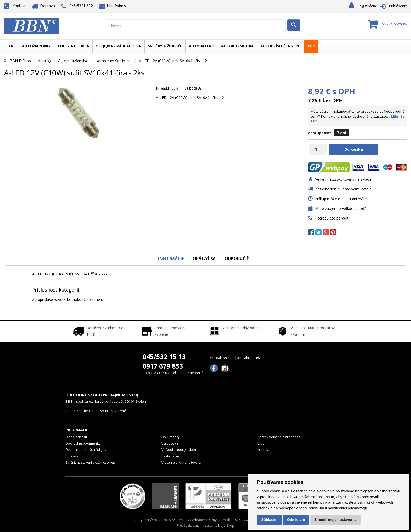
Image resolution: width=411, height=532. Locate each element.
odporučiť (237, 259)
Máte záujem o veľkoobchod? (340, 208)
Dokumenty (170, 437)
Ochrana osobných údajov (86, 450)
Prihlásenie (398, 6)
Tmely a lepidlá (73, 46)
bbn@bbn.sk (113, 6)
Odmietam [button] (296, 520)
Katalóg (45, 61)
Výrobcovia (170, 443)
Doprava (44, 6)
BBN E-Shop (20, 61)
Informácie (171, 259)
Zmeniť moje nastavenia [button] (335, 520)
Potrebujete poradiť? (332, 218)
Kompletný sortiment (114, 61)
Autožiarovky (36, 46)
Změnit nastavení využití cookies (90, 462)
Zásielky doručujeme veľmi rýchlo (343, 189)
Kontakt (15, 6)
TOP (311, 46)
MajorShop (226, 526)
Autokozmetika (237, 46)
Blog (261, 443)
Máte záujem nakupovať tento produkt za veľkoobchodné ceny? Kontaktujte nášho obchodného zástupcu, (358, 116)
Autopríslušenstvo (280, 46)
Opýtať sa (204, 259)
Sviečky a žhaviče (165, 46)
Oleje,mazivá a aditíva (118, 46)
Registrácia (367, 6)
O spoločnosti (76, 437)
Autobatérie (202, 46)
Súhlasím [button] (269, 520)
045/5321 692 (77, 6)
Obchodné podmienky (83, 443)
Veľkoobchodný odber (179, 450)
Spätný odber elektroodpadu (280, 437)
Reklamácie (170, 456)
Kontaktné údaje (250, 358)
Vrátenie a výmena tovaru (181, 462)
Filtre (9, 46)
